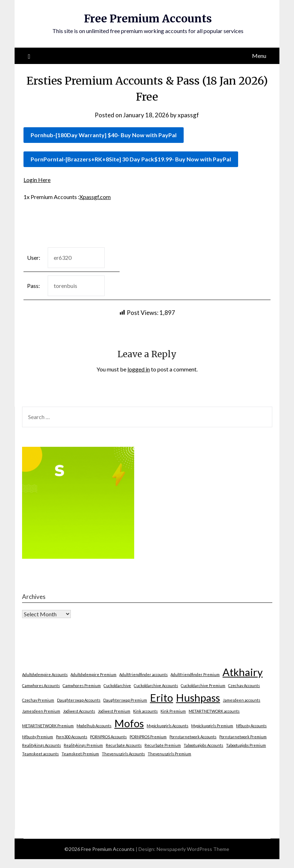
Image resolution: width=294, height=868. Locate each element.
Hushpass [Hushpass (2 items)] (198, 698)
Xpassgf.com (95, 197)
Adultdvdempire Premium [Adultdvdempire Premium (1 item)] (93, 674)
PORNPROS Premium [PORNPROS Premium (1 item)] (148, 737)
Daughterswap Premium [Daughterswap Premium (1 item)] (125, 700)
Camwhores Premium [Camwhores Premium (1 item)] (82, 685)
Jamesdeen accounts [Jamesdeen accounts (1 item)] (241, 700)
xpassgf (188, 115)
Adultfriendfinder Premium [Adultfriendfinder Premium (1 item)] (195, 674)
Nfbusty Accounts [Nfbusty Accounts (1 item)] (251, 726)
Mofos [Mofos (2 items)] (129, 723)
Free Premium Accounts (148, 18)
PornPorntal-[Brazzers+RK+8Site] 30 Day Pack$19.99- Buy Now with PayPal (131, 159)
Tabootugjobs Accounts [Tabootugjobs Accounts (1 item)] (203, 745)
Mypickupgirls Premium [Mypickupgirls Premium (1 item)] (212, 726)
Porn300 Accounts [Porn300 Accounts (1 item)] (72, 737)
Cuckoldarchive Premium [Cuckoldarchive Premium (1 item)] (203, 685)
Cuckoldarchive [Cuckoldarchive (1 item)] (117, 685)
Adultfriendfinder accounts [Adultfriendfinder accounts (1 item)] (143, 674)
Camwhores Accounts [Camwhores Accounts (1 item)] (41, 685)
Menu (259, 56)
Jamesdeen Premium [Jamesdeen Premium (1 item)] (41, 711)
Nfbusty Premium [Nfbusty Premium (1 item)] (38, 737)
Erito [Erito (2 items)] (161, 698)
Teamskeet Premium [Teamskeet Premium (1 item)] (80, 754)
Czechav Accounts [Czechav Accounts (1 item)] (244, 685)
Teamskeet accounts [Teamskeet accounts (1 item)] (40, 754)
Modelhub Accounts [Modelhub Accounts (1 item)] (94, 726)
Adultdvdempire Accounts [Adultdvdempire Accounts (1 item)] (45, 674)
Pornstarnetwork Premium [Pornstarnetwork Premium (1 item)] (243, 737)
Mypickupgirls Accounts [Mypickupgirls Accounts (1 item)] (167, 726)
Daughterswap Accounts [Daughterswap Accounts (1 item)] (79, 700)
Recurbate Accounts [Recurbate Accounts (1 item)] (124, 745)
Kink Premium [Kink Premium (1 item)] (173, 711)
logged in (139, 369)
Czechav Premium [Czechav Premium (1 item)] (38, 700)
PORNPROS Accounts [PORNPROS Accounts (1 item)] (108, 737)
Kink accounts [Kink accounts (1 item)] (145, 711)
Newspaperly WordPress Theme (193, 849)
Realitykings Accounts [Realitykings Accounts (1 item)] (41, 745)
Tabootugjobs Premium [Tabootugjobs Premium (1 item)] (246, 745)
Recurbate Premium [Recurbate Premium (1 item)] (163, 745)
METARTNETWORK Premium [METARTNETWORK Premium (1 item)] (48, 726)
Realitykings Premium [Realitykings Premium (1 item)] (83, 745)
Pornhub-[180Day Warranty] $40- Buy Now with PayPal (104, 135)
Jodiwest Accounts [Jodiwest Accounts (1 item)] (79, 711)
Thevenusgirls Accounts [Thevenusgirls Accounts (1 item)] (123, 754)
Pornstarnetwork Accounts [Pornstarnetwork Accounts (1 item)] (193, 737)
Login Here (37, 180)
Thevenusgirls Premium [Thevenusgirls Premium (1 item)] (169, 754)
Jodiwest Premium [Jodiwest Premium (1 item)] (114, 711)
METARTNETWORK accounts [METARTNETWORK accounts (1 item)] (214, 711)
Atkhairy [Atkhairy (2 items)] (243, 672)
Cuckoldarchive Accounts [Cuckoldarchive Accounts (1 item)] (156, 685)
